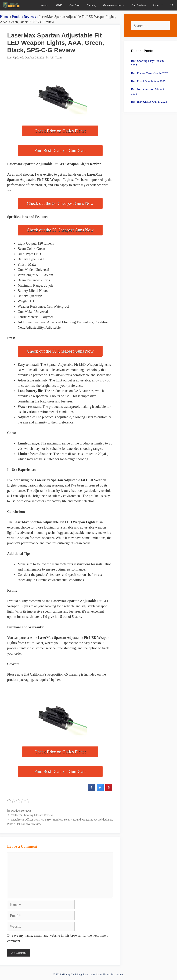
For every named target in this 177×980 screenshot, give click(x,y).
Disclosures (117, 974)
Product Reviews (24, 17)
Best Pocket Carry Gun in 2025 (150, 73)
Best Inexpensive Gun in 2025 (149, 102)
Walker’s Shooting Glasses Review (32, 815)
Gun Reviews (139, 5)
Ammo (45, 5)
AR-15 (59, 5)
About (160, 5)
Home (4, 17)
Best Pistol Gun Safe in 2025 (148, 81)
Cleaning (91, 5)
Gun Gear (75, 5)
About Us (101, 974)
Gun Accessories (116, 5)
